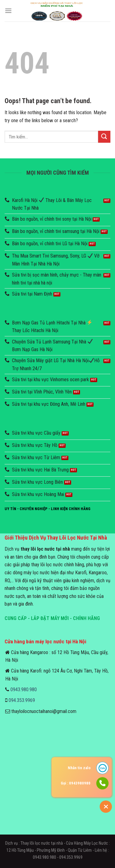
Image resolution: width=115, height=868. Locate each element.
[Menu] (8, 11)
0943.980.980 (24, 690)
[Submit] (104, 137)
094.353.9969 (22, 700)
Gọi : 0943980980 (76, 783)
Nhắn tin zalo (79, 768)
